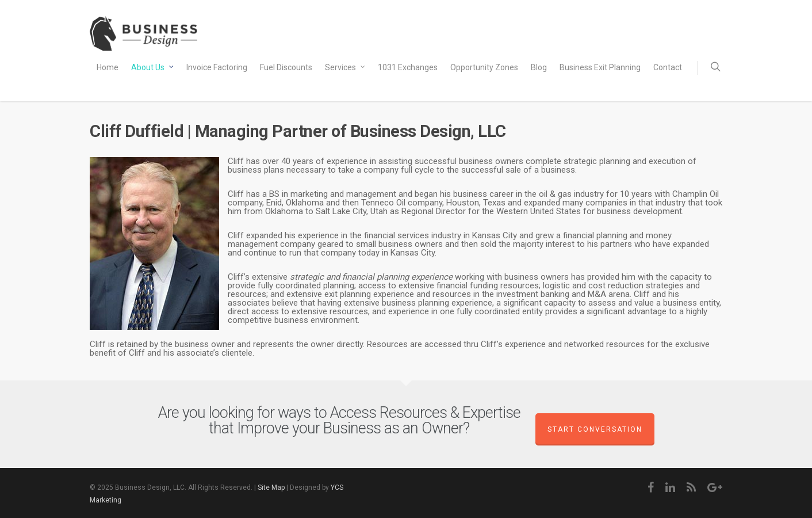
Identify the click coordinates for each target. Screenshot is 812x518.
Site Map (271, 487)
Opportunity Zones (484, 67)
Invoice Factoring (217, 67)
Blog (539, 67)
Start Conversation (595, 429)
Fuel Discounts (286, 67)
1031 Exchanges (408, 67)
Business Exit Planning (600, 67)
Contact (668, 67)
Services (346, 68)
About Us (153, 68)
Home (108, 67)
